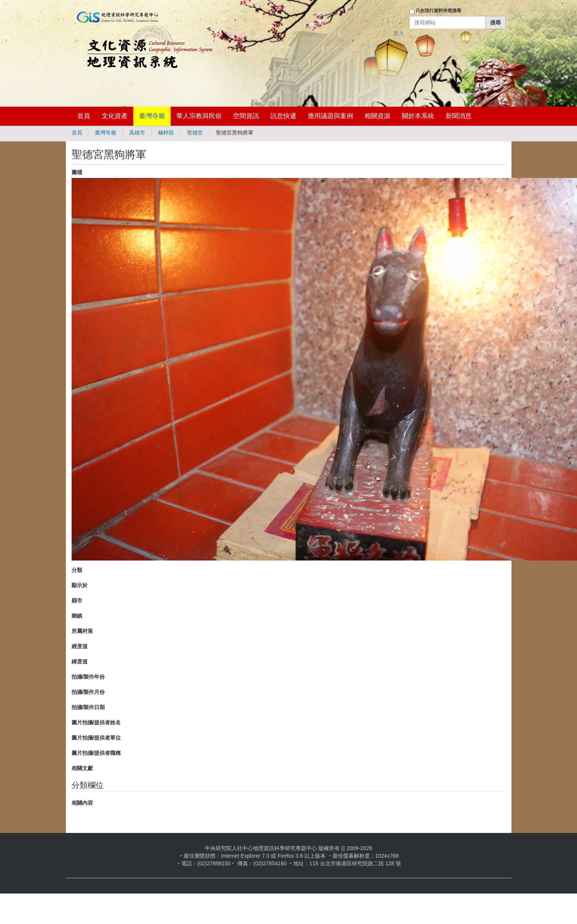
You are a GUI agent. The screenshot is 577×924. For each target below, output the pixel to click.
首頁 (84, 116)
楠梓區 (166, 133)
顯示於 (80, 585)
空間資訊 (246, 116)
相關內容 (82, 803)
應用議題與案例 (330, 116)
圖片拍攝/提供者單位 (96, 738)
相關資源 (377, 116)
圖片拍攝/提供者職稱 (96, 753)
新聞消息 (459, 116)
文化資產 (115, 116)
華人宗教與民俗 (199, 116)
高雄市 (137, 133)
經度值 (80, 646)
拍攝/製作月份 (88, 692)
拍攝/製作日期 (88, 707)
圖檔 (77, 172)
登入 (399, 33)
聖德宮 (195, 133)
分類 (77, 570)
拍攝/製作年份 (88, 677)
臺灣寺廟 (152, 116)
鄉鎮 (77, 616)
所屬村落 (82, 631)
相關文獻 (82, 768)
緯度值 (80, 661)
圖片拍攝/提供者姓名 (96, 722)
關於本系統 (418, 116)
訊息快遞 (283, 116)
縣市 (77, 601)
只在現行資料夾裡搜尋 (438, 11)
